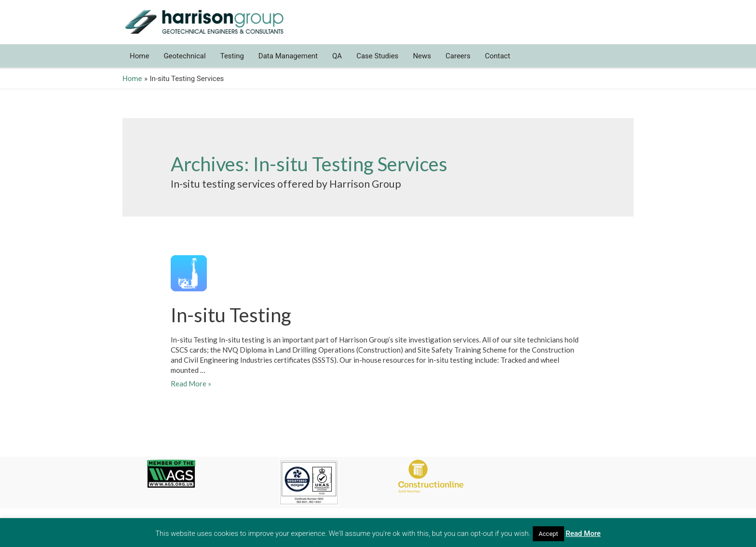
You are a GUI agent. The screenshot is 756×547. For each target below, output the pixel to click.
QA (337, 56)
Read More (583, 533)
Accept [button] (548, 534)
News (422, 56)
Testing (232, 56)
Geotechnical (184, 56)
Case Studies (377, 56)
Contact (498, 56)
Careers (458, 56)
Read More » (191, 383)
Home (139, 56)
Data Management (288, 56)
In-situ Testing (231, 315)
